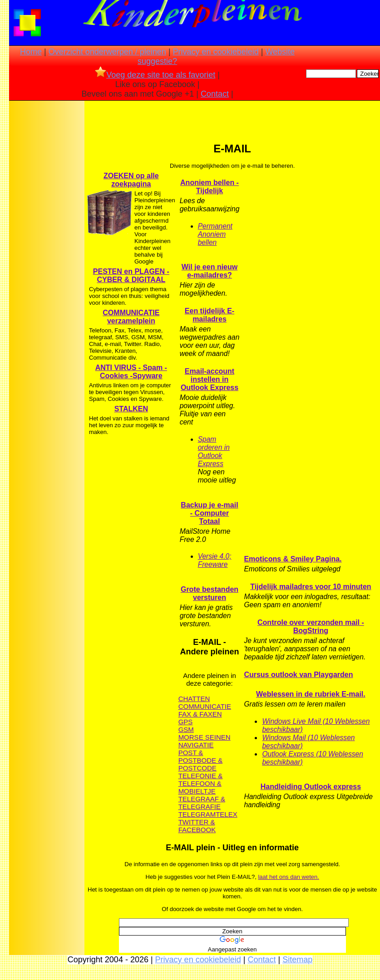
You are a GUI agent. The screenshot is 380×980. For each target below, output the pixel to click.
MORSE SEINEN (205, 737)
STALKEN (131, 409)
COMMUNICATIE (205, 706)
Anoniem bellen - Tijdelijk (210, 187)
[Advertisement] (47, 245)
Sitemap (297, 960)
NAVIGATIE (196, 745)
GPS (186, 722)
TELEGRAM (197, 814)
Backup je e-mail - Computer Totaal (209, 513)
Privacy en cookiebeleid (216, 52)
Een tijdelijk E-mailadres (210, 315)
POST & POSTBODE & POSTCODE (201, 760)
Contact (215, 94)
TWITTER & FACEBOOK (197, 826)
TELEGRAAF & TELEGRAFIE (202, 803)
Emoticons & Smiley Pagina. (293, 559)
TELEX (227, 814)
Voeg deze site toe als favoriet (155, 75)
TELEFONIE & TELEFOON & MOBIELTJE (201, 783)
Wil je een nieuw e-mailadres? (210, 271)
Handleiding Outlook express (311, 787)
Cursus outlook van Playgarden (298, 675)
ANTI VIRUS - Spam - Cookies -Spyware (131, 372)
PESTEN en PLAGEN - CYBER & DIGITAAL (131, 275)
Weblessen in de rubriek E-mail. (311, 694)
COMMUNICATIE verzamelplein (131, 317)
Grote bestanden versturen (210, 593)
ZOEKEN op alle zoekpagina (131, 180)
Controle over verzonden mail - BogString (311, 627)
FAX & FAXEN (200, 714)
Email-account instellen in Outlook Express (210, 379)
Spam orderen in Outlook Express (214, 451)
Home (31, 52)
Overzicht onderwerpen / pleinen (107, 52)
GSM (186, 729)
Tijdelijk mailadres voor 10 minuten (311, 587)
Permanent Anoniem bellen (215, 234)
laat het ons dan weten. (288, 877)
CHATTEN (194, 699)
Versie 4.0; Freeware (215, 560)
